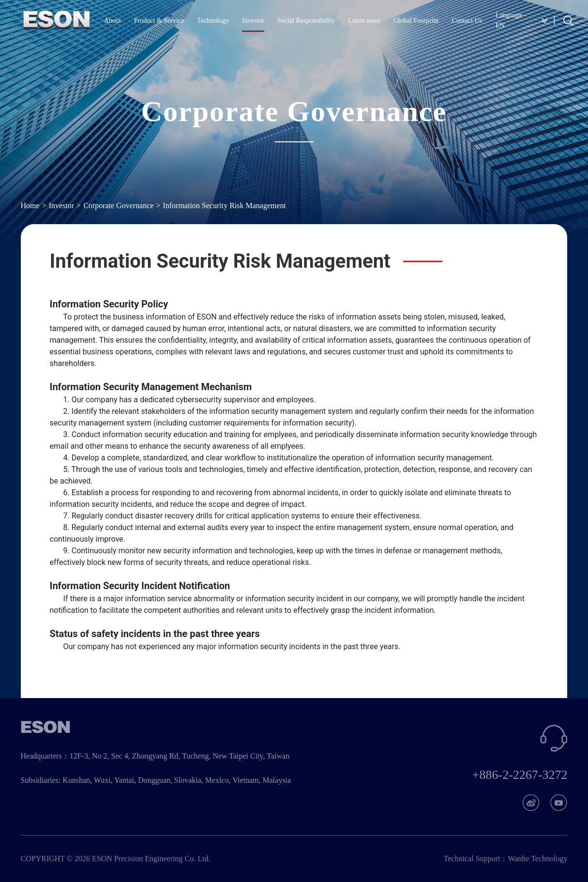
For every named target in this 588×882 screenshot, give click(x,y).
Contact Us (467, 21)
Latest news (364, 21)
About (113, 21)
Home (30, 205)
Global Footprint (416, 21)
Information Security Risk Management (224, 205)
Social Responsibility (306, 21)
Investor (253, 21)
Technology (213, 21)
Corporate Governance (118, 205)
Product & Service (159, 21)
